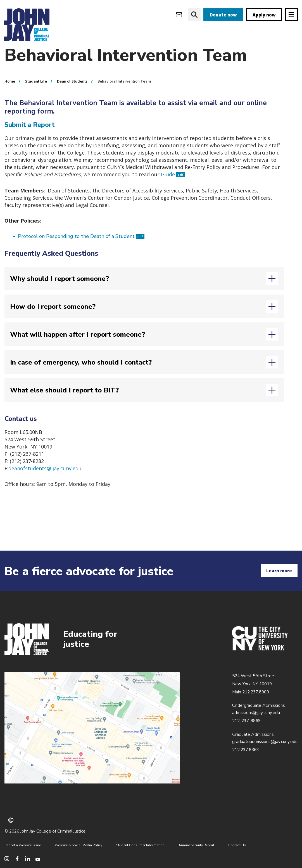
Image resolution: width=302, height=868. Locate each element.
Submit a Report (30, 136)
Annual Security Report (196, 845)
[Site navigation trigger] (291, 15)
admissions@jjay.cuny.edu (256, 713)
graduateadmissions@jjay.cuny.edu (265, 742)
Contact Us (237, 845)
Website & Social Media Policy (79, 845)
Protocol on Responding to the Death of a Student (81, 247)
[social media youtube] (38, 859)
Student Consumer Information (140, 845)
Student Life (36, 92)
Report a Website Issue (23, 845)
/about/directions (92, 728)
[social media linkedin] (28, 859)
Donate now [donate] (223, 15)
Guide (173, 185)
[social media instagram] (7, 859)
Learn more (279, 571)
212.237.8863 (246, 750)
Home (10, 92)
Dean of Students (72, 92)
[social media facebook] (17, 859)
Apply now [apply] (264, 15)
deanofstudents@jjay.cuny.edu (45, 479)
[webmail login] (179, 15)
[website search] (194, 15)
